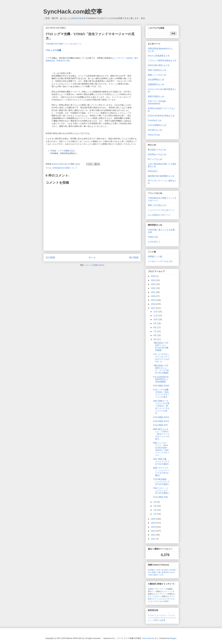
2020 (153, 296)
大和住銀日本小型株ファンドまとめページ (64, 44)
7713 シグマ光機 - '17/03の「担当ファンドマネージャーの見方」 (161, 393)
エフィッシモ (169, 591)
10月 (156, 319)
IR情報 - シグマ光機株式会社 (63, 151)
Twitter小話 (153, 237)
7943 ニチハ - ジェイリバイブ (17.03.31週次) (161, 491)
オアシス (156, 599)
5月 (155, 339)
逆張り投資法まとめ (157, 70)
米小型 (173, 570)
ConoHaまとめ (155, 120)
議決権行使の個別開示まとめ (161, 176)
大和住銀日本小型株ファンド (65, 168)
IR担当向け (153, 171)
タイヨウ (154, 601)
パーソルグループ (155, 618)
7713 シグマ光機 (53, 50)
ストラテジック (162, 594)
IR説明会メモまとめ (157, 154)
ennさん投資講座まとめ (159, 56)
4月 (155, 502)
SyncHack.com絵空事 (73, 12)
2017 (153, 308)
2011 (153, 539)
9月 (155, 323)
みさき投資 (164, 601)
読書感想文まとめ (156, 84)
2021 (153, 292)
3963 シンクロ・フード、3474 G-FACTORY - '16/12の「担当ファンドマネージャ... (161, 449)
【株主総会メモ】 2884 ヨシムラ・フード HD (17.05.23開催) (161, 369)
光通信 (150, 589)
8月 (155, 327)
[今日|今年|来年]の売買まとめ (161, 116)
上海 (159, 572)
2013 (153, 531)
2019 (153, 300)
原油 (155, 575)
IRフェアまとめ (155, 159)
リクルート (152, 615)
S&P (159, 570)
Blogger (173, 638)
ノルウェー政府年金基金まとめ (162, 60)
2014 (153, 527)
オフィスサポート (155, 596)
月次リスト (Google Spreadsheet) (157, 102)
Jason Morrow (148, 638)
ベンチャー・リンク (166, 615)
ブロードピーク (161, 589)
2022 (153, 288)
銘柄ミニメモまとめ (157, 75)
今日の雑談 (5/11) (161, 421)
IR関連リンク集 (155, 257)
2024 (153, 280)
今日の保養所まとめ (157, 125)
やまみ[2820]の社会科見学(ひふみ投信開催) (161, 379)
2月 (155, 510)
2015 (153, 523)
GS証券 (162, 620)
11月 (156, 316)
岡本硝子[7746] (63, 61)
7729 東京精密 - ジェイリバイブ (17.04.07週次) (161, 482)
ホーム (92, 257)
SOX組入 (165, 570)
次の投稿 (50, 257)
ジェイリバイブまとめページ (161, 210)
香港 (154, 572)
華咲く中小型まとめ (157, 205)
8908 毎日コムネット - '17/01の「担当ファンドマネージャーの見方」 (161, 434)
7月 (155, 331)
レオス (164, 599)
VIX (149, 572)
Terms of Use (154, 135)
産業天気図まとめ (156, 96)
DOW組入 (152, 570)
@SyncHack (78, 18)
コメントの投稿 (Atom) (94, 265)
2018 (153, 304)
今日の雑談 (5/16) (161, 386)
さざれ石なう (154, 242)
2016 (153, 519)
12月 (156, 312)
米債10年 (165, 572)
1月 (155, 514)
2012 (153, 535)
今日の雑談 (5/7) (160, 425)
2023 (153, 284)
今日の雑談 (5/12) (161, 417)
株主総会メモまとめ (157, 150)
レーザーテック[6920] (123, 58)
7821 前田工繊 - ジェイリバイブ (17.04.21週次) (161, 461)
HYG (172, 572)
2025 (153, 276)
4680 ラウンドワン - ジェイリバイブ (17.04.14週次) (161, 472)
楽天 (156, 620)
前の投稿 (134, 257)
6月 (155, 335)
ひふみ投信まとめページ (159, 215)
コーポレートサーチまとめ (160, 261)
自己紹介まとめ (155, 130)
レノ (154, 591)
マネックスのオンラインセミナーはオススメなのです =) (161, 358)
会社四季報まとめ (156, 80)
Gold (150, 575)
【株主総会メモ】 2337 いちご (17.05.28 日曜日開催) (161, 346)
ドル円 (161, 575)
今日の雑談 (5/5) (160, 497)
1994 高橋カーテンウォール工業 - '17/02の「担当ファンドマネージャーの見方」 (161, 407)
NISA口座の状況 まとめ (159, 65)
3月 (155, 506)
